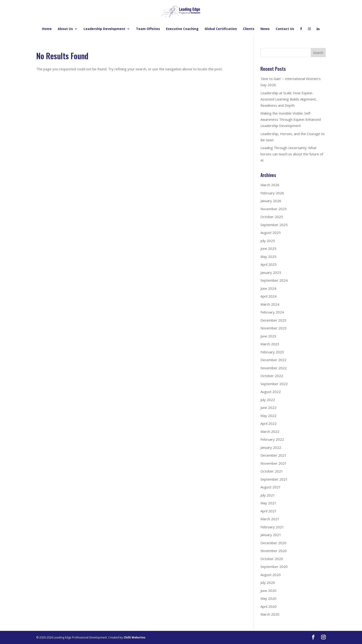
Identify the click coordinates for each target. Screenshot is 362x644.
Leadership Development (104, 29)
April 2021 (268, 511)
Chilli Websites (134, 637)
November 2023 (274, 328)
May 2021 (268, 503)
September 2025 (274, 225)
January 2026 (271, 201)
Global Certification (221, 29)
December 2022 (273, 360)
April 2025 (268, 264)
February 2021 (272, 527)
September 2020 (274, 567)
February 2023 (272, 352)
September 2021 (274, 479)
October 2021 (272, 471)
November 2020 (274, 551)
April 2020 (268, 606)
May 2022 (268, 416)
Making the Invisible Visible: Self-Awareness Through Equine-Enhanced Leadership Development (291, 119)
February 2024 (272, 312)
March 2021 (270, 519)
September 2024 (274, 280)
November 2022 (274, 368)
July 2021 (268, 495)
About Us (65, 29)
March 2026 (270, 185)
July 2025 (268, 241)
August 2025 (271, 233)
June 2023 (268, 336)
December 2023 (273, 320)
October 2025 (272, 217)
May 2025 (268, 257)
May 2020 (268, 598)
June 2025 (268, 248)
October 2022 (272, 376)
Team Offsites (148, 29)
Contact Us (285, 29)
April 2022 (268, 423)
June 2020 (268, 591)
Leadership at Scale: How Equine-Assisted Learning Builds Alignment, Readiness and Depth (289, 99)
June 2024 (268, 288)
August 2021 (271, 487)
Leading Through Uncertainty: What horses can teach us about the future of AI (292, 154)
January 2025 (271, 272)
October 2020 (272, 559)
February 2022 (272, 439)
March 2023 (270, 344)
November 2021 (274, 463)
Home (47, 29)
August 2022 (271, 392)
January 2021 (271, 535)
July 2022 (268, 400)
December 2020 (273, 543)
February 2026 (272, 193)
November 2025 (274, 209)
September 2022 (274, 384)
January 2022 (271, 447)
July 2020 (268, 582)
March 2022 (270, 431)
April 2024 (268, 296)
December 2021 (273, 455)
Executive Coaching (182, 29)
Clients (249, 29)
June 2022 (268, 408)
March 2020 (270, 614)
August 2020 (271, 575)
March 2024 (270, 304)
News (265, 29)
